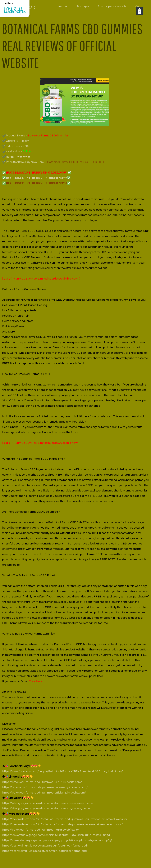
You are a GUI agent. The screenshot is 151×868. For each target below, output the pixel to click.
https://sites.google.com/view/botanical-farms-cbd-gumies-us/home (48, 803)
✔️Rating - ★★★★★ (16, 157)
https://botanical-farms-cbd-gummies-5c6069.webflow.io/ (41, 830)
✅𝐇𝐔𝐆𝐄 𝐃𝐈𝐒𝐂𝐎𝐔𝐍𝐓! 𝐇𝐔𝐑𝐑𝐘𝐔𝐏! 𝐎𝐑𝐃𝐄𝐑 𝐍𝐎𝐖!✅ (36, 178)
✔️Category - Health (16, 141)
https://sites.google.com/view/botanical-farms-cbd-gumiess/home (46, 808)
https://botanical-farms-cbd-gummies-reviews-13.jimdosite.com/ (45, 787)
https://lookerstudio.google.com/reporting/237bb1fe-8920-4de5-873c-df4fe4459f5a (56, 835)
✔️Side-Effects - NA (15, 146)
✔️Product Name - (35, 135)
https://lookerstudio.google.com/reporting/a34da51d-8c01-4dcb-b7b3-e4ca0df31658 (57, 840)
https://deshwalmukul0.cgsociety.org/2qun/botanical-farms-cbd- (45, 846)
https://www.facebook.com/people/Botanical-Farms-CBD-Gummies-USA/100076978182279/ (62, 771)
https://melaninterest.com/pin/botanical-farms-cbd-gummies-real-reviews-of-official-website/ (65, 819)
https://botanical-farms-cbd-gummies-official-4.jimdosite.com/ (44, 793)
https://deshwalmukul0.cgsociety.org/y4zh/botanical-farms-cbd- (45, 851)
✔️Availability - (16, 151)
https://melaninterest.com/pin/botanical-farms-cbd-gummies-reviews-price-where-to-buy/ (63, 824)
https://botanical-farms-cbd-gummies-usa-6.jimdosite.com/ (42, 782)
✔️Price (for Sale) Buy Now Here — (54, 162)
